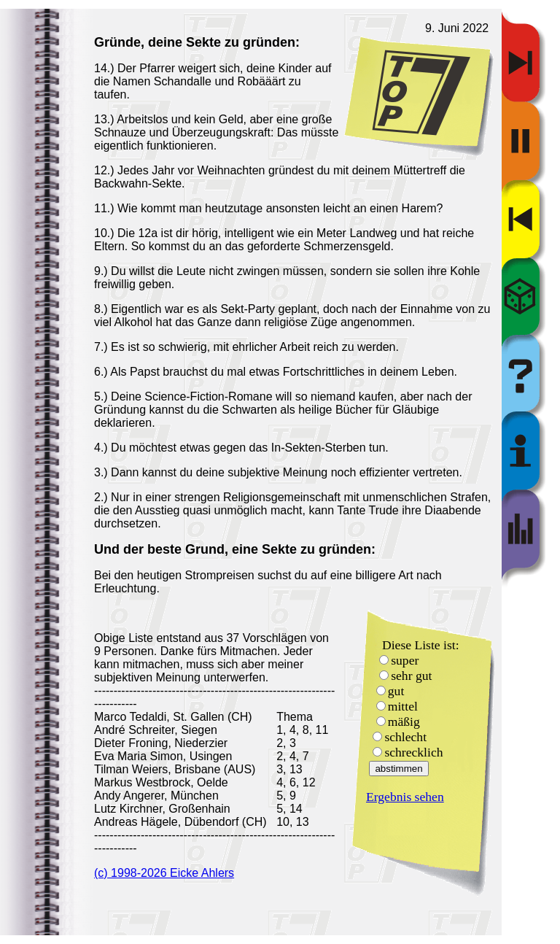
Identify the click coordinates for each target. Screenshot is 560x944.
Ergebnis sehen (405, 797)
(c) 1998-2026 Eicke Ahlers (164, 873)
